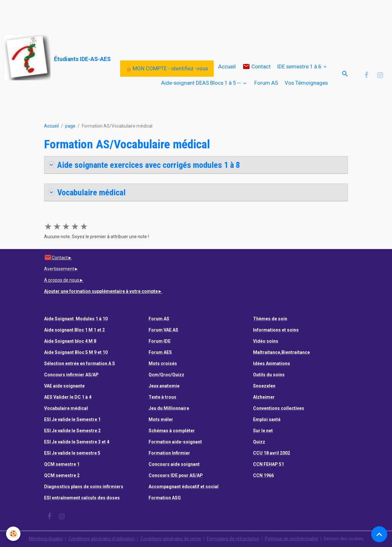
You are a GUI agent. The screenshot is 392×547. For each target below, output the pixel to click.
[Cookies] (14, 534)
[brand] (41, 58)
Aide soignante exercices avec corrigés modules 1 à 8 (144, 165)
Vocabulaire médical (87, 192)
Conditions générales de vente (171, 539)
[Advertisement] (116, 14)
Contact (257, 67)
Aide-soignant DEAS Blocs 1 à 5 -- (202, 83)
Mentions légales (46, 539)
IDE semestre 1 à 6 (300, 66)
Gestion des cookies (344, 539)
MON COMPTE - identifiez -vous (167, 68)
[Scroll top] (379, 534)
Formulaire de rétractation (233, 539)
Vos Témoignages (306, 83)
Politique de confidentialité (292, 539)
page (70, 126)
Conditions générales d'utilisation (102, 539)
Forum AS (266, 83)
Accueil (227, 66)
